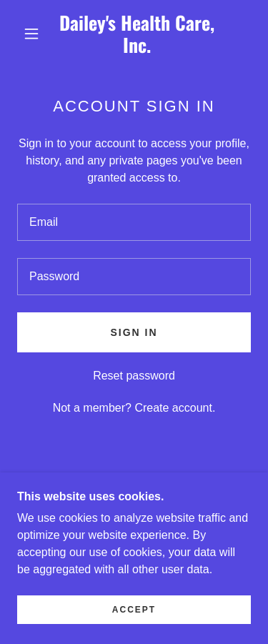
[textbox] (134, 222)
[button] (31, 34)
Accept (134, 630)
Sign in (134, 332)
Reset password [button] (134, 376)
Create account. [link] (175, 408)
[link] (137, 34)
